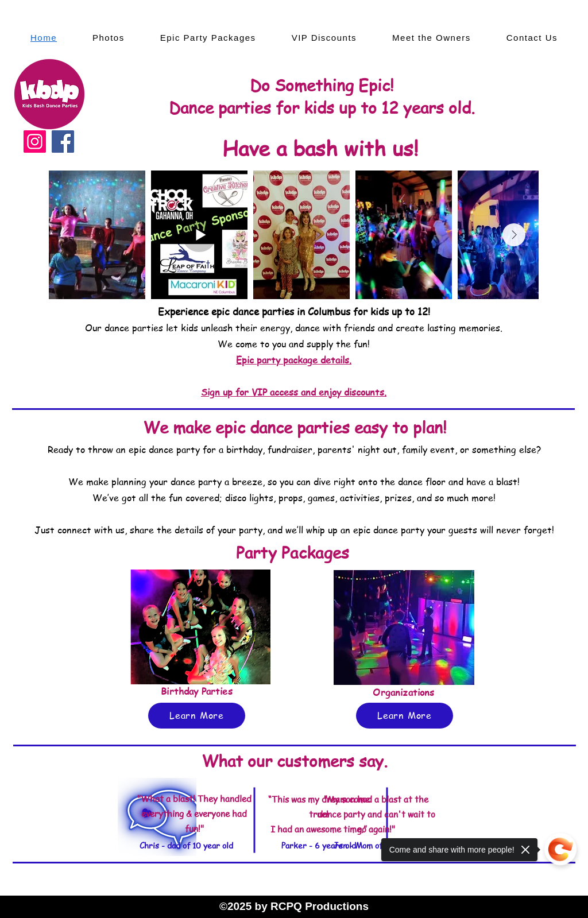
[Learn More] (197, 716)
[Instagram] (35, 142)
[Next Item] (514, 235)
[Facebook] (63, 142)
